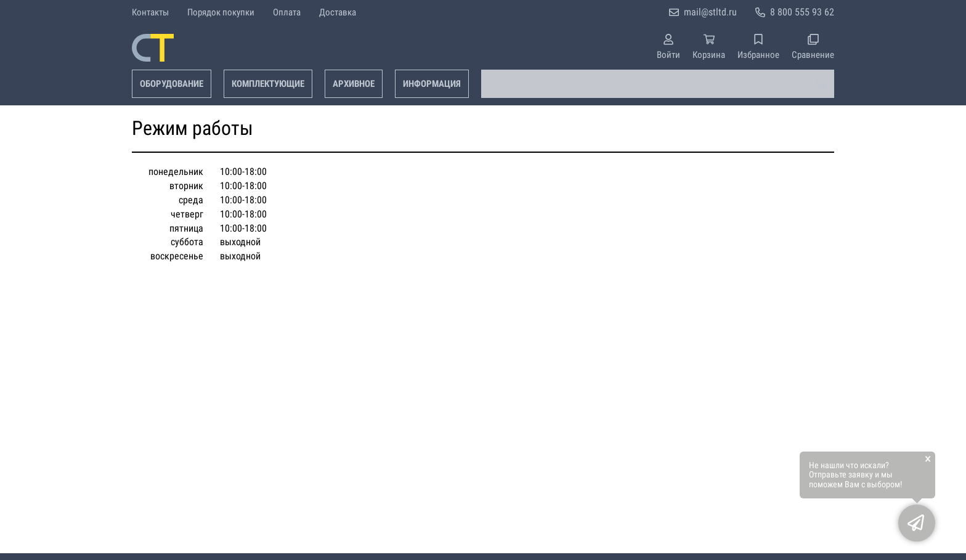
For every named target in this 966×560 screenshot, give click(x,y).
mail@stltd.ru (710, 12)
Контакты (150, 12)
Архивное (354, 84)
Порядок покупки (221, 12)
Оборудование (172, 84)
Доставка (338, 12)
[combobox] (658, 84)
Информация (432, 84)
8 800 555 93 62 (802, 12)
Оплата (287, 12)
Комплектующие (268, 84)
